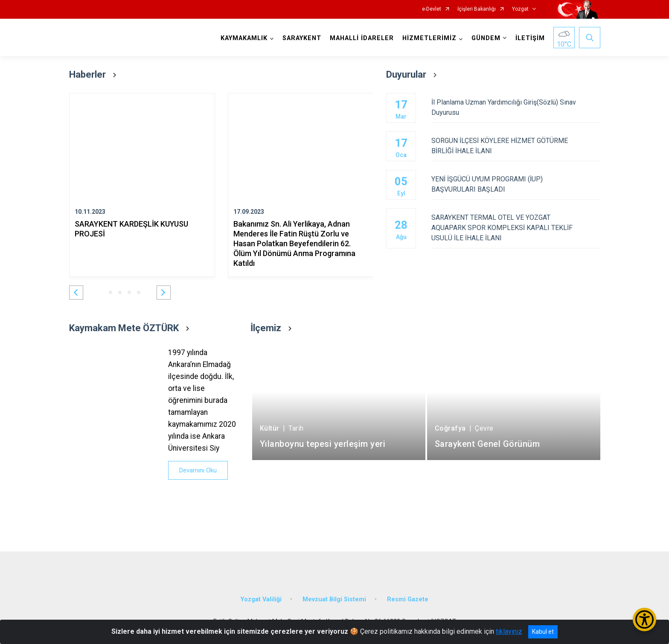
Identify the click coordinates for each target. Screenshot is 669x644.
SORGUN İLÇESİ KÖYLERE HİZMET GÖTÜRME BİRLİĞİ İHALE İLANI (516, 146)
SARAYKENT (302, 38)
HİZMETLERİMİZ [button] (429, 38)
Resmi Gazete (408, 599)
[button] (76, 293)
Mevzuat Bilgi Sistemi (334, 599)
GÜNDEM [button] (486, 38)
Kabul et (543, 632)
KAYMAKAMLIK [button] (244, 38)
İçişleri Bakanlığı (477, 9)
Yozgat (520, 9)
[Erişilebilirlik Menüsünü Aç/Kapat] (644, 619)
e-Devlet (432, 9)
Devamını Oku (198, 470)
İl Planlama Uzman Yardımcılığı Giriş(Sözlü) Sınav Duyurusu (516, 107)
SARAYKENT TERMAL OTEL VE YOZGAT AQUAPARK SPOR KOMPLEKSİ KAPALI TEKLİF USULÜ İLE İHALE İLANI (516, 228)
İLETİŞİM (530, 38)
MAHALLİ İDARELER (362, 38)
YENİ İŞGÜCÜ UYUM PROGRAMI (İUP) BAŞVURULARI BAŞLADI (516, 184)
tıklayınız (509, 631)
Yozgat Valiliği (261, 599)
